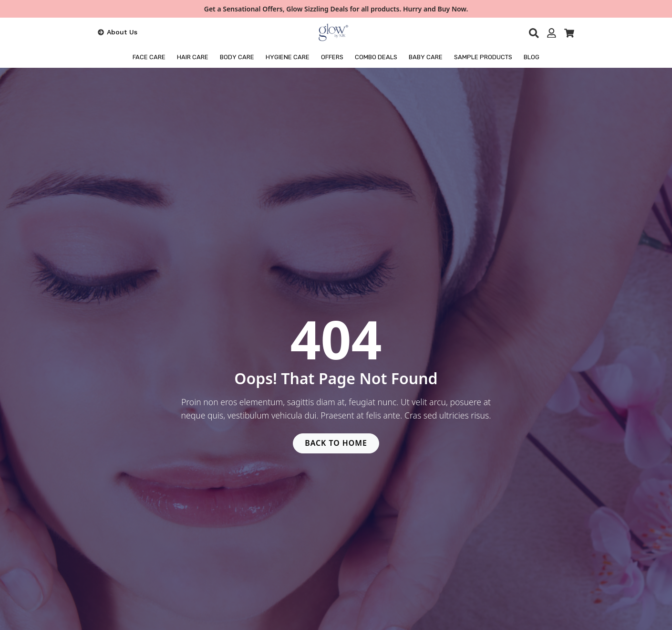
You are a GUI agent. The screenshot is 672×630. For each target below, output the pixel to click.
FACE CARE (149, 57)
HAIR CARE (193, 57)
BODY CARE (237, 57)
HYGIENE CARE (288, 57)
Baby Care (426, 57)
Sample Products (483, 57)
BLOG (532, 57)
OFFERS (332, 57)
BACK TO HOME (336, 443)
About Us (122, 32)
